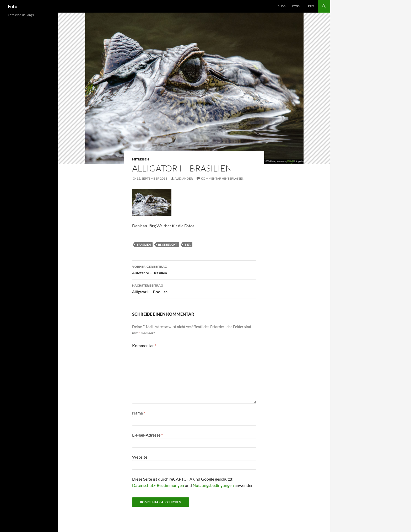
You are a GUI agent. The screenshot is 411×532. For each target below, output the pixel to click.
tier (188, 244)
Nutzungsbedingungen (213, 485)
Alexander (184, 178)
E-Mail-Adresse (147, 435)
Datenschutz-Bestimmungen (158, 485)
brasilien (144, 244)
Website (140, 457)
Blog (282, 6)
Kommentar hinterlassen (223, 178)
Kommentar (144, 345)
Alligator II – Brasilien (194, 288)
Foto (13, 6)
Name (139, 413)
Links (310, 6)
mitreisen (140, 159)
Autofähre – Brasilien (194, 269)
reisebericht (168, 244)
